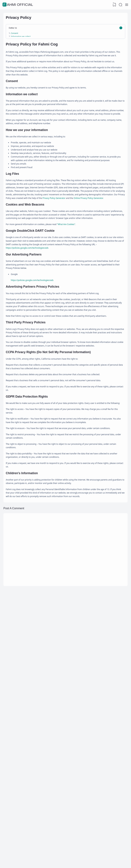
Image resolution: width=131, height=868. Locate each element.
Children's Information (27, 84)
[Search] (120, 5)
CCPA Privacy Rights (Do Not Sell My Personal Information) (47, 76)
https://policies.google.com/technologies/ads (34, 391)
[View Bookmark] (113, 5)
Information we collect (26, 42)
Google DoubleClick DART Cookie (32, 59)
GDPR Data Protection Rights (31, 80)
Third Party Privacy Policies (28, 72)
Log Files (18, 51)
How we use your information (30, 46)
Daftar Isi (16, 32)
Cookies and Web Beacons (28, 55)
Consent (18, 38)
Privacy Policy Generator (26, 318)
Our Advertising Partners (27, 63)
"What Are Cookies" (84, 356)
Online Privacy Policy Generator (70, 318)
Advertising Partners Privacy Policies (34, 67)
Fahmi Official (18, 5)
